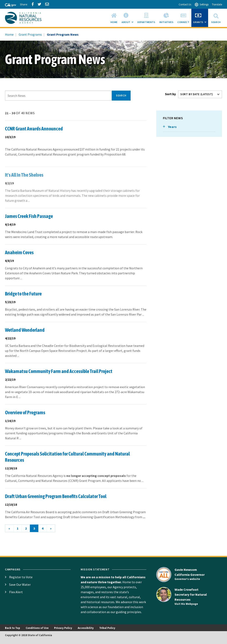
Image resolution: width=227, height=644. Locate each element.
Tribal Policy (107, 628)
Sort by (170, 94)
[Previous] (9, 528)
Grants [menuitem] (201, 19)
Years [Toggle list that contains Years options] (172, 127)
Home (9, 34)
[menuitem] (114, 18)
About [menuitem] (129, 19)
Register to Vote (21, 577)
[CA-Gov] (9, 5)
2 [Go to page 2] (26, 528)
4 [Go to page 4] (42, 528)
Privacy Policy (63, 628)
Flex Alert (16, 592)
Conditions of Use (37, 628)
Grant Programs (30, 34)
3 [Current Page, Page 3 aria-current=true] (34, 528)
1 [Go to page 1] (18, 528)
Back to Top (13, 628)
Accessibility (86, 628)
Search (216, 18)
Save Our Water (20, 584)
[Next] (51, 528)
